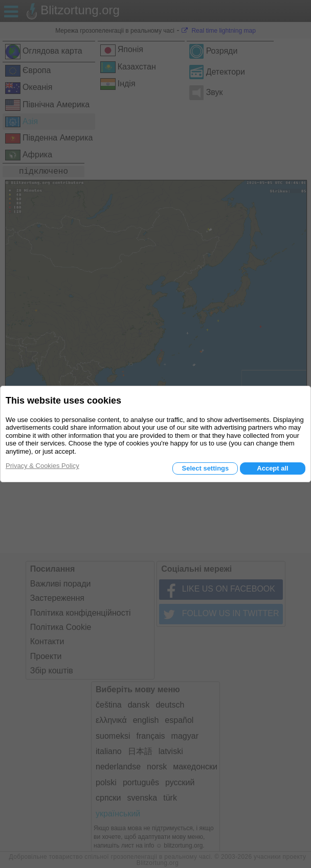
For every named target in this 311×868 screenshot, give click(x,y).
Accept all (272, 468)
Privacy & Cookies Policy (42, 466)
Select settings (205, 468)
